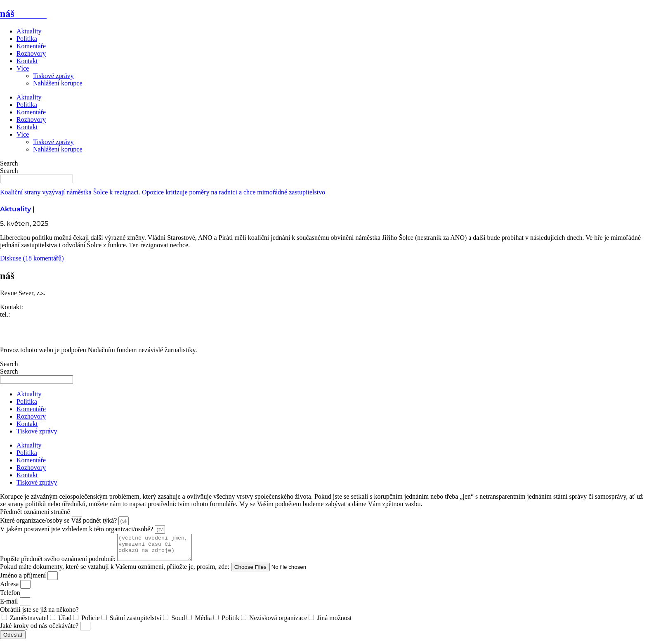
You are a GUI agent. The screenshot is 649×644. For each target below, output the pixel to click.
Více (23, 68)
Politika (27, 39)
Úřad (65, 623)
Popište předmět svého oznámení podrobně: (59, 564)
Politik (230, 623)
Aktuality (29, 31)
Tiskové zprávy (53, 76)
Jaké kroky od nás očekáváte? (40, 631)
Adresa (10, 589)
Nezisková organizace (278, 623)
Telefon (11, 598)
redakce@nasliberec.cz (31, 322)
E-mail (10, 606)
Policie (90, 623)
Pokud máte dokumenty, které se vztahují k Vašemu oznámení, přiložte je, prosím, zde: (116, 572)
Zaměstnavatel (29, 623)
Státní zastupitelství (136, 623)
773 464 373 (28, 314)
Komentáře (31, 46)
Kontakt (27, 61)
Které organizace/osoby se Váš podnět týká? (59, 520)
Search (9, 163)
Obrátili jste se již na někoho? (39, 614)
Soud (178, 623)
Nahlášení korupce (58, 83)
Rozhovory (31, 53)
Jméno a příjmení (24, 580)
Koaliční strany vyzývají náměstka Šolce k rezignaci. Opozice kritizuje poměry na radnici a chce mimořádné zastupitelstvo (163, 192)
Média (203, 623)
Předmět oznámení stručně (36, 512)
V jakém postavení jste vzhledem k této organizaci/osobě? (77, 529)
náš (23, 14)
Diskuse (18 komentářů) (32, 258)
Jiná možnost (334, 623)
